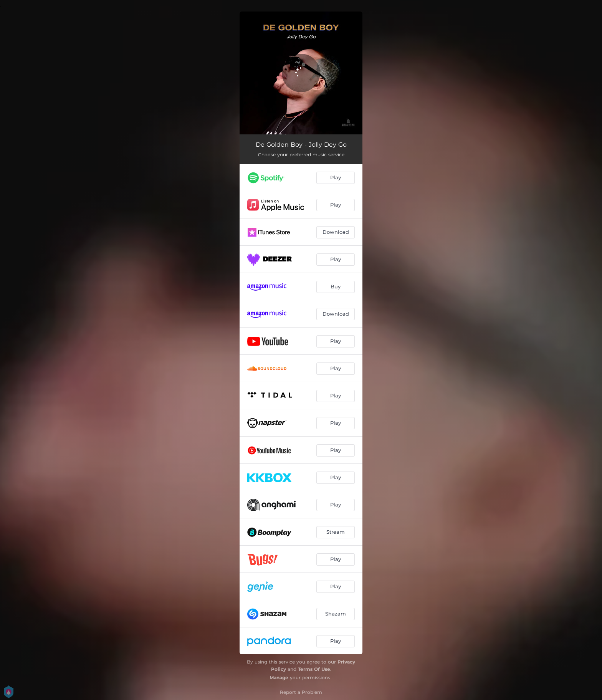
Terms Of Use (314, 669)
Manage (279, 678)
